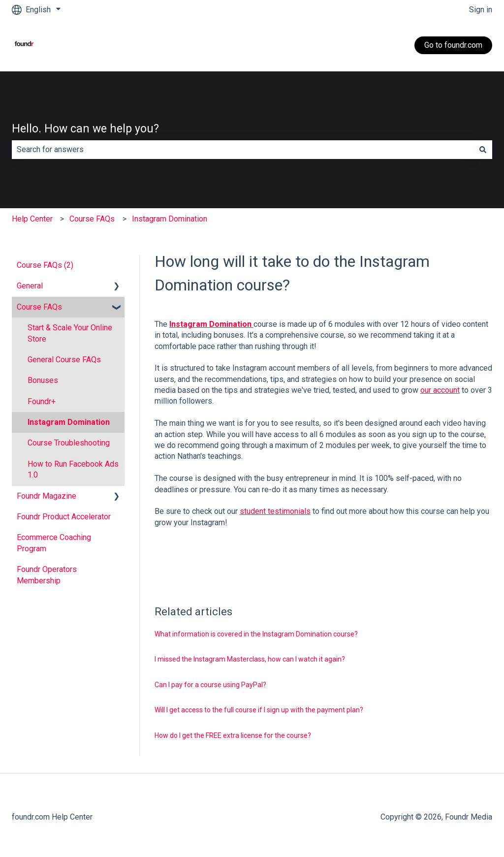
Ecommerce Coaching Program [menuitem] (54, 543)
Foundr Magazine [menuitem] (47, 496)
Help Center (32, 219)
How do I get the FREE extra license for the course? (233, 735)
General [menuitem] (30, 286)
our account (440, 390)
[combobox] (243, 150)
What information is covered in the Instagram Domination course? (256, 634)
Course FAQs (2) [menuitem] (45, 265)
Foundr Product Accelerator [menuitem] (64, 517)
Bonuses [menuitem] (43, 380)
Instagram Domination (170, 219)
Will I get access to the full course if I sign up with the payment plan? (259, 710)
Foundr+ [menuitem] (42, 401)
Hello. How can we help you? (85, 129)
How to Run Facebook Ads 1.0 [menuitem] (73, 469)
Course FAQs (92, 219)
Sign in (481, 10)
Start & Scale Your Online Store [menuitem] (70, 333)
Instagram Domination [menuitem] (69, 422)
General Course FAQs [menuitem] (64, 360)
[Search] (483, 150)
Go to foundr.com (453, 45)
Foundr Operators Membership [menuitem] (47, 575)
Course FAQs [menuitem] (39, 307)
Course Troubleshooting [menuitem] (69, 443)
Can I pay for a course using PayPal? (210, 685)
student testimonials (275, 511)
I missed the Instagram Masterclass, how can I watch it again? (250, 659)
